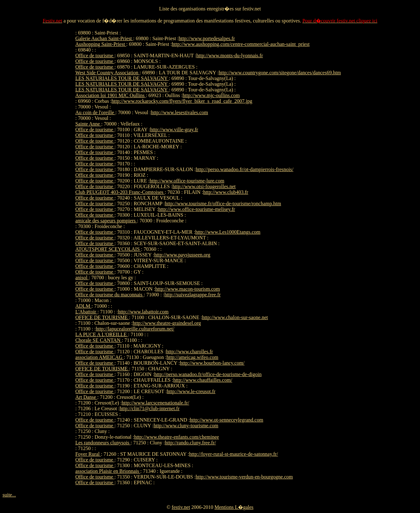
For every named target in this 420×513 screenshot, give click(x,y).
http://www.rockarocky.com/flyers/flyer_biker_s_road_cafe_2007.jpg (182, 101)
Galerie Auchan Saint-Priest (104, 38)
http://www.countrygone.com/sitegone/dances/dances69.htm (280, 73)
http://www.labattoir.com (143, 312)
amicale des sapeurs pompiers (106, 221)
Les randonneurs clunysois (103, 443)
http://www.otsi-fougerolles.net (204, 186)
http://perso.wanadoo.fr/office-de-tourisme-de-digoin (208, 374)
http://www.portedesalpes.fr (207, 38)
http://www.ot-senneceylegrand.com (227, 420)
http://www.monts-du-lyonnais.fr (230, 56)
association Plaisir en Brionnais (108, 471)
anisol (82, 278)
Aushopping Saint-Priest (101, 44)
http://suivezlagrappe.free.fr (192, 295)
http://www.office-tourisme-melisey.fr (197, 209)
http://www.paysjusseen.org (182, 255)
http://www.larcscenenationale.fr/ (156, 403)
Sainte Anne (88, 124)
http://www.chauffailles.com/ (203, 380)
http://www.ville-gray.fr (174, 130)
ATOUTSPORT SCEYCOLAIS (108, 249)
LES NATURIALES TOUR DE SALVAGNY (122, 78)
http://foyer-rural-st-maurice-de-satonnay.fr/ (234, 454)
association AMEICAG (100, 357)
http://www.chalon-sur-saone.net (235, 317)
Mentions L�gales (234, 507)
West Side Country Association (107, 73)
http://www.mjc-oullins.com (211, 95)
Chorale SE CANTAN (99, 340)
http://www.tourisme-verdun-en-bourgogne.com (244, 477)
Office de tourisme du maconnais (110, 295)
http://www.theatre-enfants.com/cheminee (177, 437)
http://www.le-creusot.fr (191, 391)
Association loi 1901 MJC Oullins (111, 95)
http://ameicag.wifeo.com (192, 357)
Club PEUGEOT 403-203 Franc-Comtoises (120, 192)
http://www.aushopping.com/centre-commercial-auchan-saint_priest (241, 44)
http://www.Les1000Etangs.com (228, 232)
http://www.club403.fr (226, 192)
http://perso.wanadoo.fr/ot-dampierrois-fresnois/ (245, 169)
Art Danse (86, 397)
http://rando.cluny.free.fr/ (190, 443)
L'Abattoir (86, 312)
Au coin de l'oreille (95, 112)
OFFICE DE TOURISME (102, 317)
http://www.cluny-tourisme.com (186, 426)
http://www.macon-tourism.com (188, 289)
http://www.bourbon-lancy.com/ (212, 363)
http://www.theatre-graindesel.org (167, 323)
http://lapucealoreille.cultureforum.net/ (135, 329)
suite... (9, 495)
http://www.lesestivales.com (179, 112)
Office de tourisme (95, 56)
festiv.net (181, 507)
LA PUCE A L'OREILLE (102, 334)
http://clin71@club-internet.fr (150, 408)
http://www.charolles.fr (190, 352)
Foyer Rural (88, 454)
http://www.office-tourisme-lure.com (187, 181)
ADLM (83, 306)
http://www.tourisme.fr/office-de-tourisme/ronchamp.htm (223, 204)
